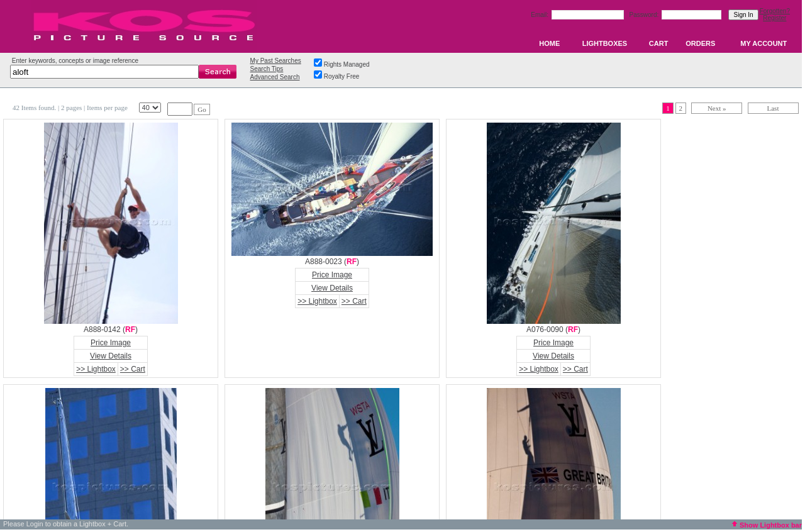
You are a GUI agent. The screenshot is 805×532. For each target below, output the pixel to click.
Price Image (111, 343)
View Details (111, 356)
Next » (717, 108)
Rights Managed (347, 64)
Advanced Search (275, 77)
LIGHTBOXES (605, 43)
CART (659, 43)
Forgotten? (775, 11)
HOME (549, 43)
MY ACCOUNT (763, 43)
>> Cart (133, 369)
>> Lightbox (96, 369)
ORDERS (700, 43)
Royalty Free (342, 76)
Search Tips (267, 69)
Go (202, 109)
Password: (645, 15)
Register (774, 18)
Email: (541, 15)
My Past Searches (276, 61)
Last (773, 108)
